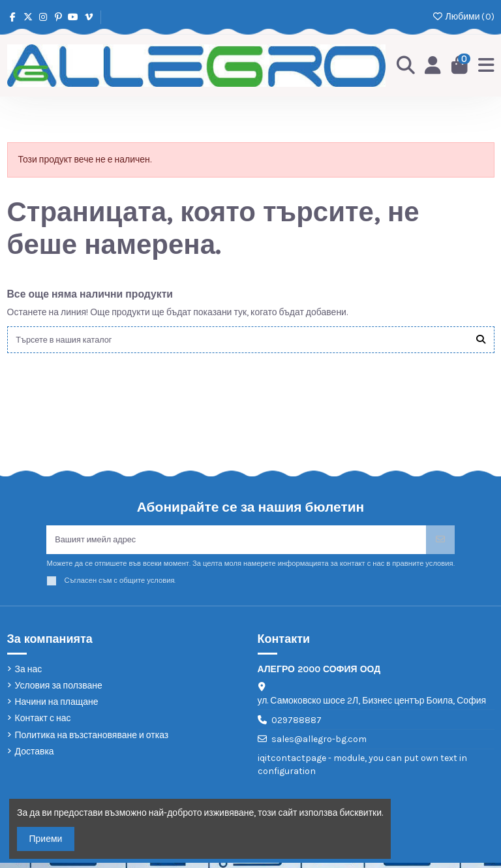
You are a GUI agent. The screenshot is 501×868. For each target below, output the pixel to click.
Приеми (46, 839)
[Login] (431, 65)
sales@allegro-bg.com (319, 744)
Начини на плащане (57, 707)
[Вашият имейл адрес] (236, 543)
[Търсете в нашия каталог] (481, 340)
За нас (29, 674)
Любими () (463, 17)
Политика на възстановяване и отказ (92, 740)
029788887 (296, 725)
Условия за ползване (59, 691)
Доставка (35, 756)
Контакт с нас (43, 723)
